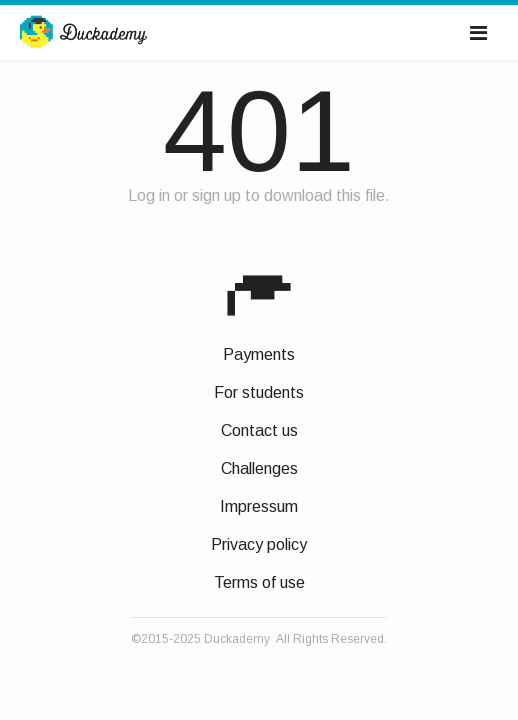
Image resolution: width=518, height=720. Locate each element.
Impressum (259, 506)
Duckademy (83, 33)
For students (259, 392)
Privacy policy (259, 544)
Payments (259, 354)
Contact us (259, 430)
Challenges (259, 468)
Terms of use (259, 582)
